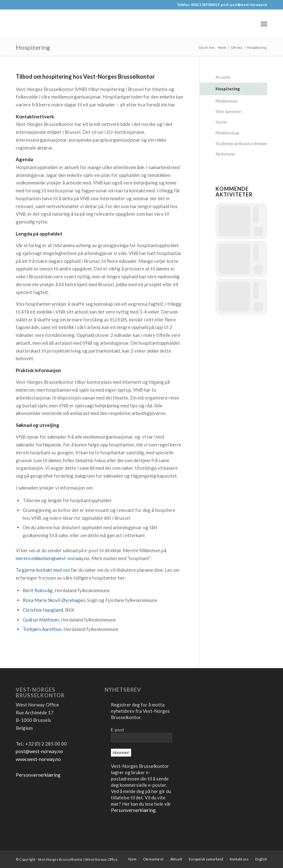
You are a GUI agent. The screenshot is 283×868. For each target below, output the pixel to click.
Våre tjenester (228, 111)
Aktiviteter (225, 154)
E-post (119, 730)
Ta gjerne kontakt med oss (43, 570)
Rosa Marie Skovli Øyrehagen (54, 600)
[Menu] (264, 24)
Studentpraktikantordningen (241, 144)
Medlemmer (227, 101)
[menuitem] (264, 24)
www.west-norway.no (38, 759)
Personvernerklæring (38, 775)
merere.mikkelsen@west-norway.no (53, 558)
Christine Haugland (43, 610)
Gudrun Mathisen (41, 620)
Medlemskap (228, 133)
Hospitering (33, 47)
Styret (221, 122)
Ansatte (223, 77)
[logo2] (63, 24)
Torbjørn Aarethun (42, 629)
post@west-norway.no (39, 751)
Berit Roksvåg (38, 590)
